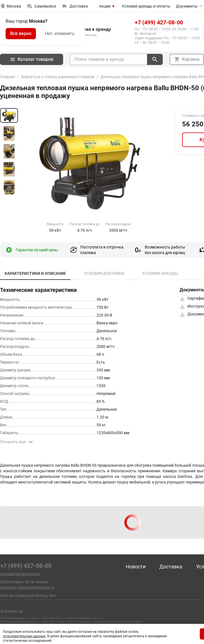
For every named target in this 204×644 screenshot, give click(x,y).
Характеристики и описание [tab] (35, 273)
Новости (136, 567)
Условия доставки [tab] (104, 273)
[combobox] (108, 59)
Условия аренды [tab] (160, 273)
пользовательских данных (24, 636)
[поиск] (155, 59)
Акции (108, 6)
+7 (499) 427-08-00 (159, 22)
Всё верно (21, 33)
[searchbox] (109, 59)
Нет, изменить (60, 33)
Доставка (171, 567)
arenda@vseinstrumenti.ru (20, 574)
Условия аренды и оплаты (146, 6)
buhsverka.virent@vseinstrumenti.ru (27, 587)
